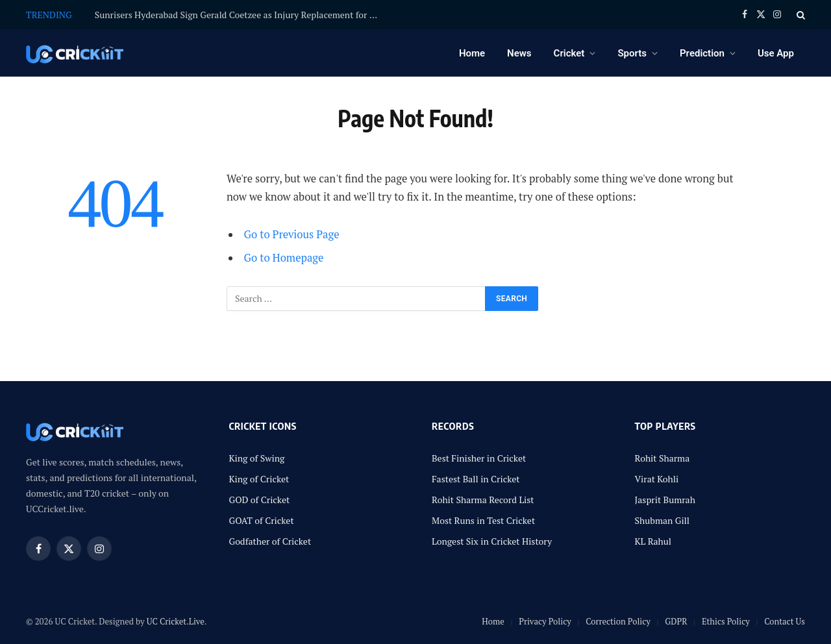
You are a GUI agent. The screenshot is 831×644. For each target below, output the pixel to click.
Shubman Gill (663, 520)
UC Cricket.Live (176, 621)
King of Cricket (259, 479)
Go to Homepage (284, 258)
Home (472, 53)
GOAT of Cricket (262, 520)
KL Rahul (653, 541)
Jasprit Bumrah (665, 500)
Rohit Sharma (663, 458)
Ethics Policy (726, 621)
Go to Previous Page (292, 234)
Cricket (569, 53)
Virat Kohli (657, 479)
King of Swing (257, 458)
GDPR (676, 621)
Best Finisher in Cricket (479, 458)
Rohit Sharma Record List (483, 500)
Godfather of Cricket (270, 541)
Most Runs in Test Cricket (483, 520)
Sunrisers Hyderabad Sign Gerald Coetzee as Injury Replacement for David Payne (241, 15)
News (519, 53)
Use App (776, 53)
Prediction (702, 53)
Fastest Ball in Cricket (476, 479)
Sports (632, 53)
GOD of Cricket (260, 500)
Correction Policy (618, 621)
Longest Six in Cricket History (492, 541)
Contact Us (785, 621)
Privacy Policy (545, 621)
